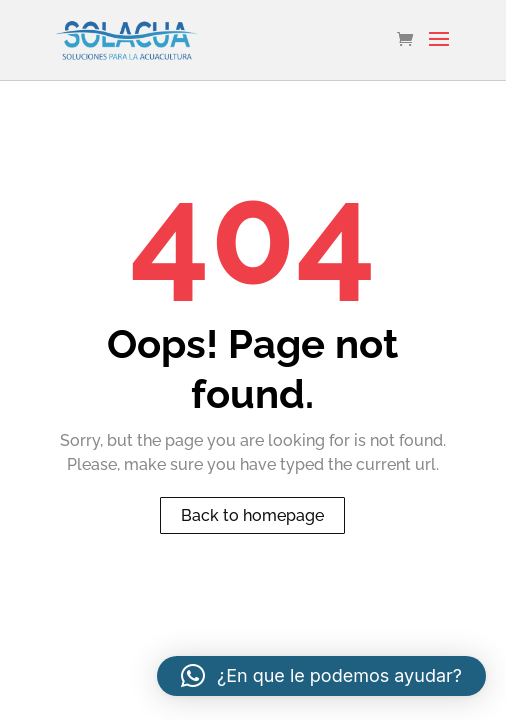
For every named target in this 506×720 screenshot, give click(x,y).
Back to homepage (252, 515)
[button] (321, 676)
